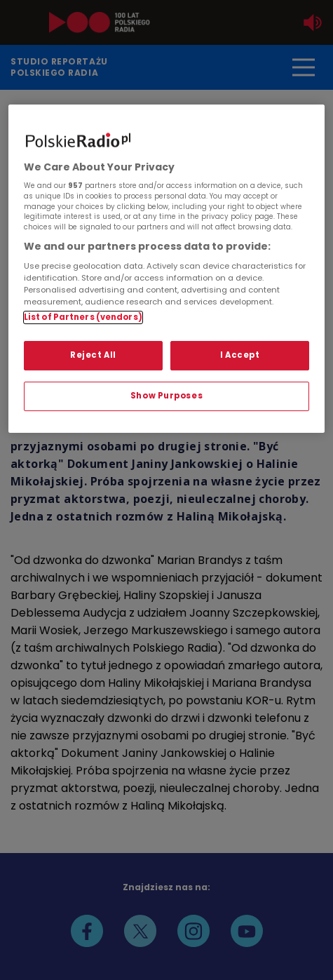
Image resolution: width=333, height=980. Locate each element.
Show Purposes (166, 396)
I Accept (240, 355)
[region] (166, 269)
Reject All (93, 355)
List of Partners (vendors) (83, 317)
